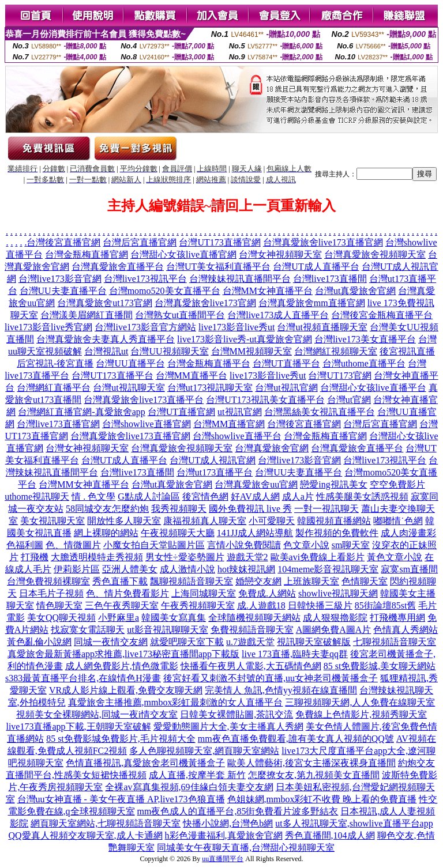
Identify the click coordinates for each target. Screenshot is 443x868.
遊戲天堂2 (247, 557)
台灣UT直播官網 (181, 412)
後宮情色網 (205, 497)
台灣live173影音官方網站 (145, 327)
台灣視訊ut (106, 351)
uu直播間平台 (223, 859)
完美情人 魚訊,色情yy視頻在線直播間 (281, 690)
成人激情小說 (187, 569)
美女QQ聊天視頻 (61, 618)
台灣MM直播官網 (229, 424)
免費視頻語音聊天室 (252, 630)
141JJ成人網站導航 (255, 533)
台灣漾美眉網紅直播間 (87, 315)
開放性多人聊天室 (124, 521)
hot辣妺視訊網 (246, 569)
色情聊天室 (365, 581)
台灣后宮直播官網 (140, 242)
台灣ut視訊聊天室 (129, 388)
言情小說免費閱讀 (244, 545)
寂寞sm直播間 (409, 569)
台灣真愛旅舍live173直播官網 (323, 242)
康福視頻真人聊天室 (205, 521)
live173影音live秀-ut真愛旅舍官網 (245, 339)
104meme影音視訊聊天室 (328, 569)
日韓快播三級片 (320, 605)
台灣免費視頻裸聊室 (48, 581)
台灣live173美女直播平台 (365, 339)
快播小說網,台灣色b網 (228, 823)
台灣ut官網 (349, 400)
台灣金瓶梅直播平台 (209, 363)
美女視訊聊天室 (52, 521)
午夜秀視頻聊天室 (198, 605)
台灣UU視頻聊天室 (169, 351)
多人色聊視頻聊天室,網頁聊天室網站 (204, 751)
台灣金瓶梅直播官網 (87, 254)
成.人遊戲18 (261, 605)
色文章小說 (306, 545)
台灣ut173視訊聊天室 (210, 388)
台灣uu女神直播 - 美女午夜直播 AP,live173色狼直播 (121, 799)
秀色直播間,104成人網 (330, 835)
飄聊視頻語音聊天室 (192, 581)
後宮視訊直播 (407, 351)
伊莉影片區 (77, 569)
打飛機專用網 (397, 618)
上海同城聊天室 (204, 593)
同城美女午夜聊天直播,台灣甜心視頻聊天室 (246, 848)
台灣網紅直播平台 (54, 388)
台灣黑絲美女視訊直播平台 (320, 412)
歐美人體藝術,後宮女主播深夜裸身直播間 (311, 763)
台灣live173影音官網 (60, 279)
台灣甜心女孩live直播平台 (373, 388)
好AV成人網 (255, 497)
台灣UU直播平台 (130, 363)
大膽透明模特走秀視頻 (97, 557)
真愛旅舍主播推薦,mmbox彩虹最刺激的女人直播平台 (176, 702)
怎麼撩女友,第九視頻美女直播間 (314, 775)
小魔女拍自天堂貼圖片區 (154, 545)
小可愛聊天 (272, 521)
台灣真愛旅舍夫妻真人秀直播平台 (106, 339)
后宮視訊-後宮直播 (55, 363)
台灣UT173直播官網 (219, 242)
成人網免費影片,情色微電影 (122, 666)
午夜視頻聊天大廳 (178, 533)
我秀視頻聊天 (179, 509)
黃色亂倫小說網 (39, 642)
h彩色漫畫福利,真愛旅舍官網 (224, 835)
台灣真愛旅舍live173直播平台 (144, 400)
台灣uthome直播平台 (364, 363)
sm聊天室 (351, 545)
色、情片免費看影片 (127, 593)
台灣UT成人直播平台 (316, 267)
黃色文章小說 (395, 557)
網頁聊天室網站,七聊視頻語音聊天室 (106, 823)
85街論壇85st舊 (386, 605)
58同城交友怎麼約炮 (107, 509)
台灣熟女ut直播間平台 (180, 315)
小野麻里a (119, 618)
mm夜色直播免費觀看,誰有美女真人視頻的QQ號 (296, 739)
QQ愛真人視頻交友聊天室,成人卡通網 (85, 835)
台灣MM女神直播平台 (268, 291)
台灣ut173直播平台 (215, 472)
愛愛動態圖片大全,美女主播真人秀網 (228, 727)
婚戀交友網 (258, 581)
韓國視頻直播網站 (334, 521)
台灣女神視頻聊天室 (280, 254)
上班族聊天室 (311, 581)
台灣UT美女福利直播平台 (218, 267)
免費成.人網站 (267, 593)
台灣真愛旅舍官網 (272, 448)
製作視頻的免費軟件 (337, 533)
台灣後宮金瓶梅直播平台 (382, 315)
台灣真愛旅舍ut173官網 (104, 303)
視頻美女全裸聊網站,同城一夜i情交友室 (97, 714)
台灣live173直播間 (330, 279)
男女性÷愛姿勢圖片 (185, 557)
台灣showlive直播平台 (237, 436)
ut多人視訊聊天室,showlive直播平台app (354, 823)
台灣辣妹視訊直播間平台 (240, 279)
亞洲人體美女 (130, 569)
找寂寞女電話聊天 (88, 630)
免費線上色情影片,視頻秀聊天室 (361, 714)
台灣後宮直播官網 (63, 242)
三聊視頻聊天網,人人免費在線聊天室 (360, 702)
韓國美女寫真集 (174, 618)
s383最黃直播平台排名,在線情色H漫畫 (83, 678)
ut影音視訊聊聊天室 (167, 630)
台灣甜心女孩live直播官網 (183, 254)
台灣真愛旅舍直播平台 (118, 267)
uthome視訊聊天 (37, 497)
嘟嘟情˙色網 (398, 521)
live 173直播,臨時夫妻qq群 (295, 654)
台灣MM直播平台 (192, 375)
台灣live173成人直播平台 (278, 315)
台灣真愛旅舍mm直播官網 (312, 303)
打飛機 (35, 557)
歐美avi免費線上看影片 (318, 557)
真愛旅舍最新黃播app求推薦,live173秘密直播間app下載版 (123, 654)
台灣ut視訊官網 (286, 388)
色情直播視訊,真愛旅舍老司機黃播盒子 (145, 763)
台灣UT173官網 (339, 375)
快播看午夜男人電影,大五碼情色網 (251, 666)
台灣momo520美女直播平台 (165, 291)
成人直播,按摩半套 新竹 (197, 775)
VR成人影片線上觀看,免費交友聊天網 (126, 690)
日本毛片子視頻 (51, 593)
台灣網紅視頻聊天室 (336, 351)
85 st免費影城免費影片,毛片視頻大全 (121, 739)
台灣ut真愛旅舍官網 (355, 291)
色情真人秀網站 (406, 630)
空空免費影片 (397, 484)
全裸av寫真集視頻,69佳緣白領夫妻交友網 (189, 787)
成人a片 (298, 497)
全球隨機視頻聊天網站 (254, 618)
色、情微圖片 (73, 545)
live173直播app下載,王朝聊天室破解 (78, 727)
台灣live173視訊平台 (145, 279)
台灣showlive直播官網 (147, 424)
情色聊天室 (59, 605)
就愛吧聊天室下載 (187, 642)
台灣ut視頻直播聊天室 (322, 327)
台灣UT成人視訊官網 (213, 460)
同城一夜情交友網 (111, 642)
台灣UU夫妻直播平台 (63, 291)
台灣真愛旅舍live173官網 (205, 303)
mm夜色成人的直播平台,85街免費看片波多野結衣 (238, 811)
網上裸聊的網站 (106, 533)
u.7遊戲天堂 (250, 642)
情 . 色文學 (93, 497)
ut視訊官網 (239, 412)
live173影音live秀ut (236, 327)
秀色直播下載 (120, 581)
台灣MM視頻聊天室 (251, 351)
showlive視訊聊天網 (338, 593)
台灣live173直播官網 (58, 424)
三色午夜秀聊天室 (122, 605)
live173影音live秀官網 (48, 327)
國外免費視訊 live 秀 (250, 509)
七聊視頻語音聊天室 (395, 642)
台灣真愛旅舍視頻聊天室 (375, 254)
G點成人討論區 (149, 497)
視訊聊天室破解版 (314, 642)
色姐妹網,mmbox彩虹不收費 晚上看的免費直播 (322, 799)
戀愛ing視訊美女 (333, 484)
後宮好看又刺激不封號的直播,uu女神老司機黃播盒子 (271, 678)
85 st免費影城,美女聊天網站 (380, 666)
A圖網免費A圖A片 (334, 630)
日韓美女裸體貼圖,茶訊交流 (236, 714)
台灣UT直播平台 (286, 363)
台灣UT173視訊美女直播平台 (265, 400)
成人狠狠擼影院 (335, 618)
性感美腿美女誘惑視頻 (362, 497)
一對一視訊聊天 (326, 509)
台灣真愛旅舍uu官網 (256, 484)
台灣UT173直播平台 (112, 375)
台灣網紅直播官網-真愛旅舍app (81, 412)
